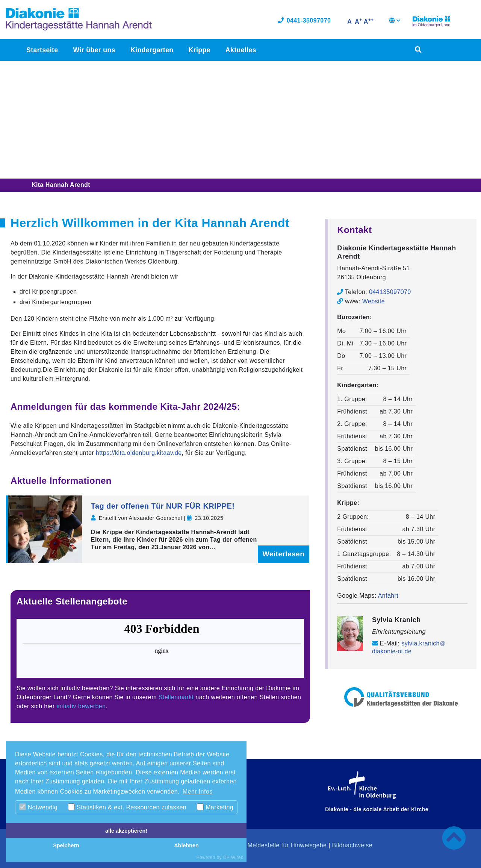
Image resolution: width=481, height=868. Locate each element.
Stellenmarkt (176, 697)
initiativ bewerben (81, 706)
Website (374, 301)
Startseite (42, 51)
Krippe (199, 51)
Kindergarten (151, 51)
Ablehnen (186, 845)
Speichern (66, 845)
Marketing (215, 807)
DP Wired (233, 857)
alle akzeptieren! (126, 831)
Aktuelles (240, 51)
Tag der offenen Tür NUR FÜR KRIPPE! (163, 506)
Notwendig (38, 807)
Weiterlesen (284, 554)
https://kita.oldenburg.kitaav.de (139, 453)
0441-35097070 (304, 22)
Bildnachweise (352, 845)
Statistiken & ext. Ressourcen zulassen (127, 807)
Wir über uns (94, 51)
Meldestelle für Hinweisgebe (287, 845)
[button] (395, 23)
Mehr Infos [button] (198, 792)
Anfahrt (388, 596)
